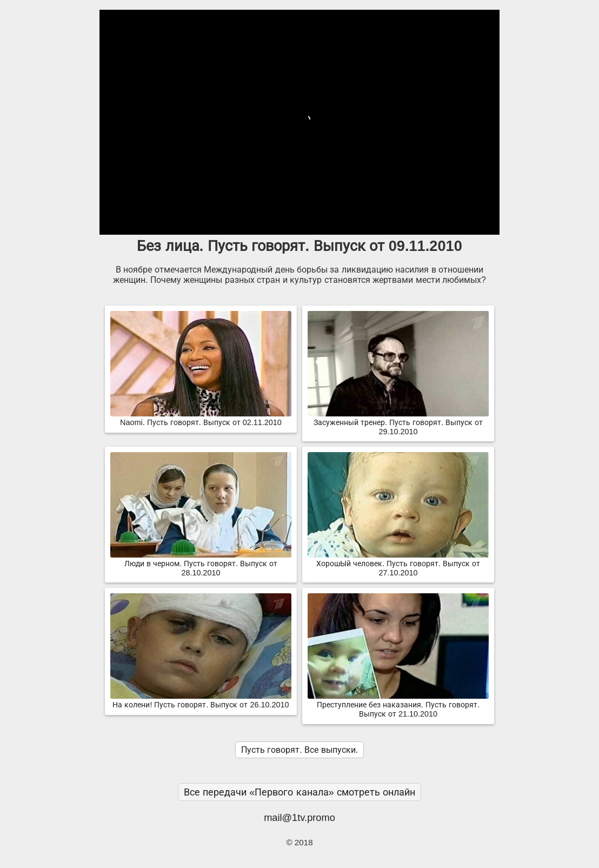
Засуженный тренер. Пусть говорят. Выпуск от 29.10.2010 (398, 423)
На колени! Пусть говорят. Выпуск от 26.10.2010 (201, 700)
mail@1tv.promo (299, 817)
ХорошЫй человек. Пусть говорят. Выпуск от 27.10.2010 (398, 564)
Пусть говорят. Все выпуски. (299, 750)
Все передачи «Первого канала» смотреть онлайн (299, 792)
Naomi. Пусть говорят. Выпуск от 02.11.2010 (201, 418)
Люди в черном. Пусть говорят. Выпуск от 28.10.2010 (201, 564)
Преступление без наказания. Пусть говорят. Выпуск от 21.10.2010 (398, 705)
